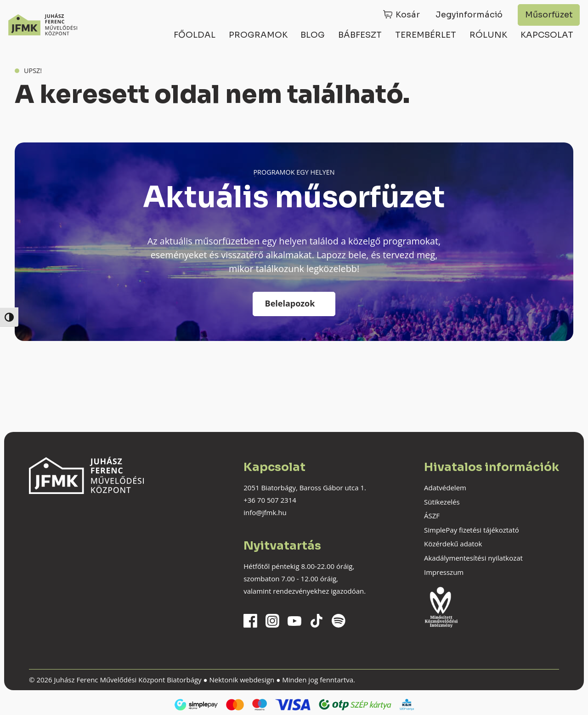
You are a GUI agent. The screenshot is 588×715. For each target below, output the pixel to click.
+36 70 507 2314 (270, 500)
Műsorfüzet (549, 15)
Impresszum (444, 572)
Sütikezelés (442, 502)
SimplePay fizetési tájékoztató (472, 530)
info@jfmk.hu (265, 512)
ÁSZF (432, 516)
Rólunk (488, 35)
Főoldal (195, 35)
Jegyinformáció (469, 15)
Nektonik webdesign (242, 680)
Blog (313, 35)
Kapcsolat (547, 35)
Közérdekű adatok (453, 544)
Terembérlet (426, 35)
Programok (258, 35)
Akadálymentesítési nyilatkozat (473, 558)
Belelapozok (290, 303)
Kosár (408, 15)
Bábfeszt (360, 35)
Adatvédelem (445, 488)
